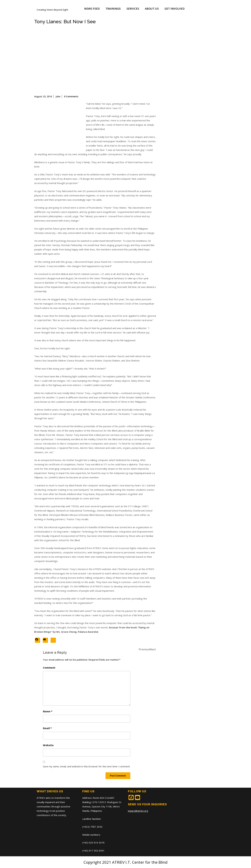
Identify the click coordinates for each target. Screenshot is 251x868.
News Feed (92, 9)
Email (47, 728)
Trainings (113, 9)
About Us (152, 9)
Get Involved (175, 9)
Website (48, 745)
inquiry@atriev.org (138, 811)
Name (48, 711)
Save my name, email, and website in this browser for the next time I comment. (87, 766)
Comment (49, 668)
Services (133, 9)
